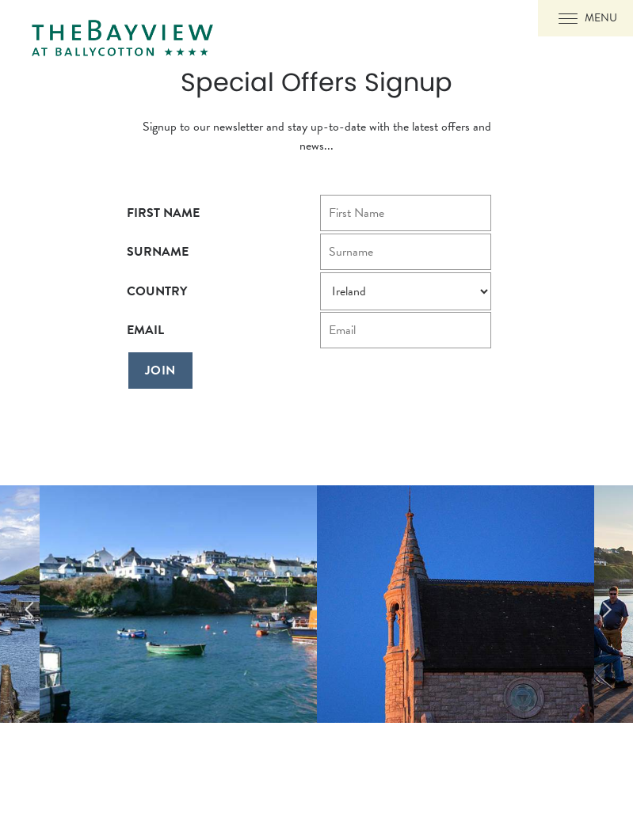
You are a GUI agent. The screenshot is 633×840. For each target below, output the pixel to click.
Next (609, 604)
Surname (158, 252)
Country (157, 291)
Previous (24, 604)
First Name (163, 213)
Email (145, 330)
